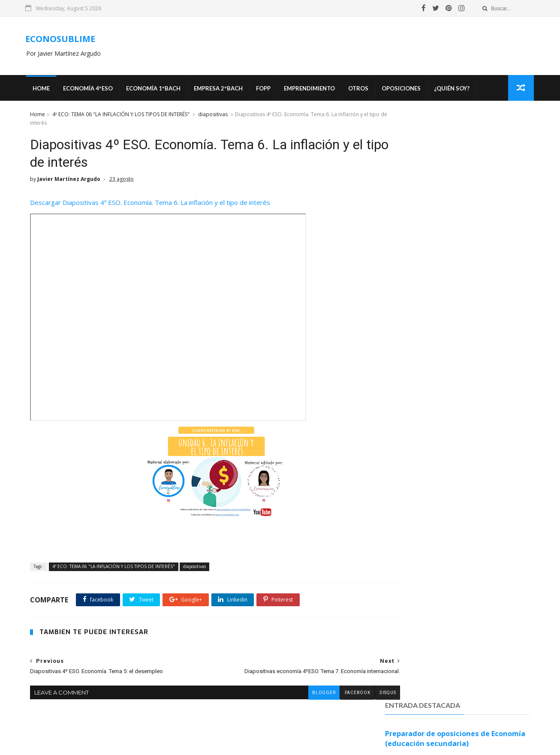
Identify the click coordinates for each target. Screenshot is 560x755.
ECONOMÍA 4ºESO (91, 90)
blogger (286, 699)
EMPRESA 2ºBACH (221, 90)
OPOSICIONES (404, 90)
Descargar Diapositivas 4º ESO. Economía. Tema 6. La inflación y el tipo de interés (149, 208)
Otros (361, 90)
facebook (320, 699)
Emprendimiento (312, 90)
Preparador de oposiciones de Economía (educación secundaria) (456, 152)
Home (44, 90)
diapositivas (212, 117)
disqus (351, 699)
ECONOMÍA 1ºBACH (156, 90)
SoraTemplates (283, 744)
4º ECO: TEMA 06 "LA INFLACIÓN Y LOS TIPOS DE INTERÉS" (120, 117)
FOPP (266, 90)
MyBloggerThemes (331, 744)
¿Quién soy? (455, 90)
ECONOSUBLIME (64, 40)
